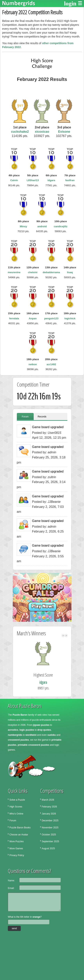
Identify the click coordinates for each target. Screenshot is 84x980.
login (70, 3)
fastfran (70, 180)
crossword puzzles (18, 740)
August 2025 (48, 848)
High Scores (16, 807)
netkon (33, 364)
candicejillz (61, 226)
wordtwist (31, 735)
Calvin (14, 180)
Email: (11, 888)
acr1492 (51, 364)
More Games (16, 848)
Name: (11, 881)
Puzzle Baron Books (20, 828)
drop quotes (44, 730)
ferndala (14, 318)
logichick (70, 318)
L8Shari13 (33, 180)
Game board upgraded (48, 427)
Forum (25, 417)
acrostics (13, 730)
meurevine (14, 272)
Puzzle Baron (20, 715)
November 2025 (50, 828)
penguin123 (51, 318)
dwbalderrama (51, 272)
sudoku (52, 735)
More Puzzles (17, 841)
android (42, 226)
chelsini (33, 272)
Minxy (23, 226)
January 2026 (49, 814)
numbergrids (15, 735)
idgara (51, 180)
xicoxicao (42, 132)
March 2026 (48, 800)
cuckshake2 (20, 132)
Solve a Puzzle (17, 800)
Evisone (64, 132)
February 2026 (49, 807)
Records (42, 417)
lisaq (70, 272)
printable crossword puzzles (33, 745)
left (63, 636)
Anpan (33, 318)
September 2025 (50, 841)
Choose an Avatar (19, 835)
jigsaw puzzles (41, 725)
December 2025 (50, 821)
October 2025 (49, 835)
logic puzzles (27, 730)
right (66, 636)
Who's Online (16, 814)
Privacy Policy (17, 855)
